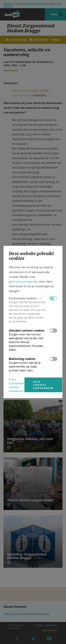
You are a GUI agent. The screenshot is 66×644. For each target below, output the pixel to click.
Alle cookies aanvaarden (43, 385)
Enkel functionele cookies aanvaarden (17, 385)
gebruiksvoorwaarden (23, 282)
